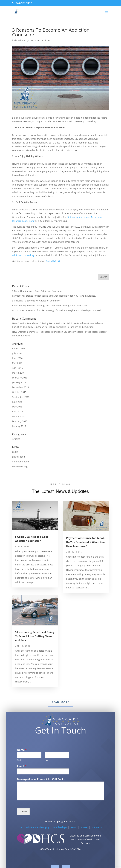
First (19, 766)
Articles (46, 40)
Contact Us (97, 833)
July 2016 (17, 353)
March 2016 (18, 373)
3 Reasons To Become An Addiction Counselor (36, 301)
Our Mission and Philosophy (34, 833)
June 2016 (17, 358)
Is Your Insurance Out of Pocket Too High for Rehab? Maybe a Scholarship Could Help (57, 310)
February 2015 (20, 421)
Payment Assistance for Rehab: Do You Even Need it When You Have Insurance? (54, 296)
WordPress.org (20, 466)
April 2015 (17, 411)
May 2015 (17, 407)
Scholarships (60, 833)
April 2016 (17, 368)
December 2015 (20, 387)
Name (22, 756)
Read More (60, 702)
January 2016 (19, 382)
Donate (84, 833)
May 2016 (17, 363)
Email (22, 772)
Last (47, 766)
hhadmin (20, 40)
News (74, 833)
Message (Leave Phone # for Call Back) (41, 785)
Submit (23, 818)
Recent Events (23, 336)
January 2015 (19, 426)
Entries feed (19, 457)
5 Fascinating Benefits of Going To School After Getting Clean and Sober (50, 305)
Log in (15, 452)
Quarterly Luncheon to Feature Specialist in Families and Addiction (58, 327)
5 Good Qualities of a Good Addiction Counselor (37, 291)
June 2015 (17, 402)
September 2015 (21, 397)
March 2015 (18, 416)
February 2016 (20, 378)
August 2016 (19, 348)
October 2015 (19, 392)
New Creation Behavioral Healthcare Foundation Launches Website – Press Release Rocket (60, 332)
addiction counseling (23, 255)
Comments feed (20, 462)
